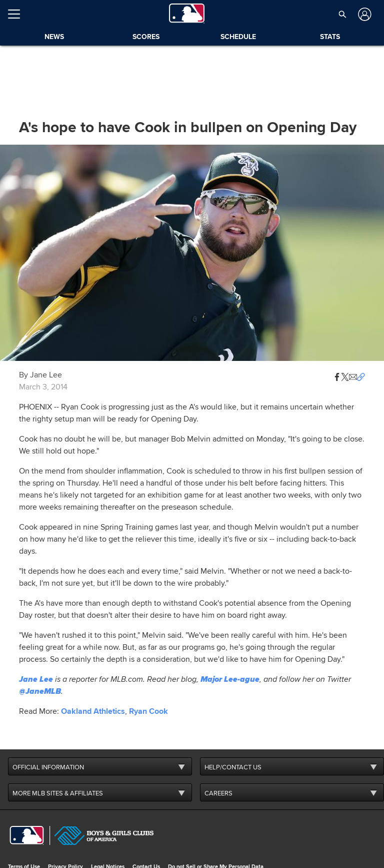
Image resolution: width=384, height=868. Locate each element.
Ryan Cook (148, 711)
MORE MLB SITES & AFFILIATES (58, 793)
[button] (343, 14)
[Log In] (364, 14)
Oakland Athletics (93, 711)
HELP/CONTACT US (233, 767)
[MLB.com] (27, 835)
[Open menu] (18, 14)
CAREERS (218, 793)
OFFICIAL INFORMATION (48, 767)
